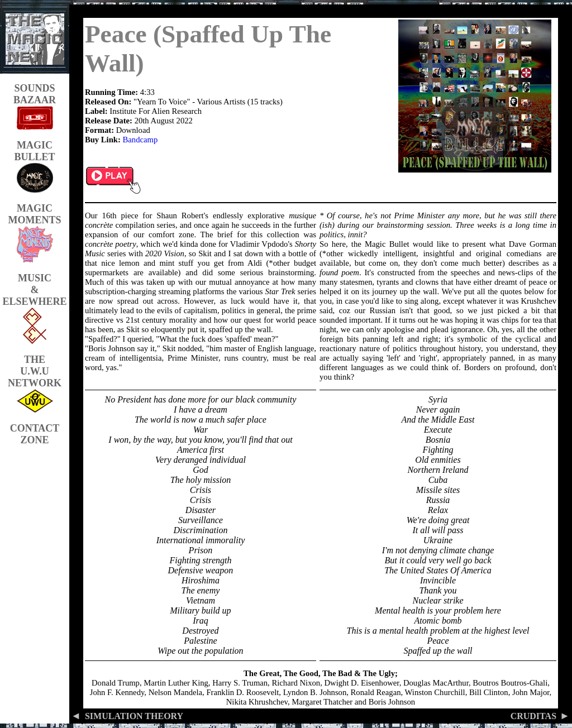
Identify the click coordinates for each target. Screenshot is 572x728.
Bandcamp (140, 140)
